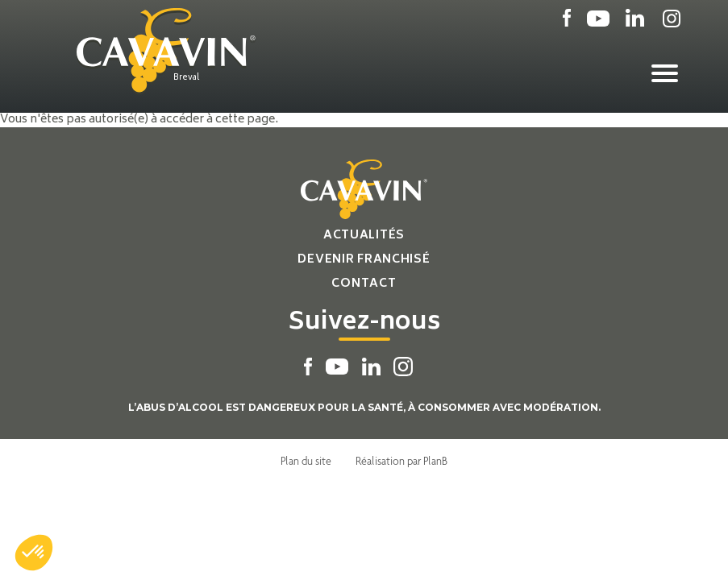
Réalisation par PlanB (401, 461)
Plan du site (306, 461)
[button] (34, 553)
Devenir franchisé (364, 260)
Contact (364, 284)
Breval (186, 78)
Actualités (364, 236)
